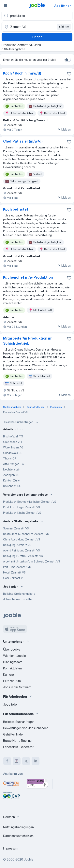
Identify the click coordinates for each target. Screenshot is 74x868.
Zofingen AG (11, 475)
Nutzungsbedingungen (18, 827)
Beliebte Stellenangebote (19, 594)
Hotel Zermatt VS (14, 572)
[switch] (68, 60)
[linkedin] (36, 761)
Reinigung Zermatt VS (17, 545)
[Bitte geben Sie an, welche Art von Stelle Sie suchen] (37, 16)
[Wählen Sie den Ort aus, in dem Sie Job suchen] (37, 27)
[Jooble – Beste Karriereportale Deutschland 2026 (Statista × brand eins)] (38, 784)
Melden (64, 129)
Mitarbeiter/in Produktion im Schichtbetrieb (28, 341)
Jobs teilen (11, 704)
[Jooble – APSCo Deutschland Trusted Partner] (11, 784)
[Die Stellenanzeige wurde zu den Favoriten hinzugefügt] (69, 74)
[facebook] (7, 761)
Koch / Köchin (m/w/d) (22, 73)
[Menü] (6, 6)
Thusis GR (10, 458)
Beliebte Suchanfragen (22, 422)
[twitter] (26, 761)
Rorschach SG (12, 486)
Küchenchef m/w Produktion (28, 277)
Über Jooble (12, 649)
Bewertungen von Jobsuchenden (26, 728)
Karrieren (9, 675)
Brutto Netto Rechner (18, 741)
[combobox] (12, 817)
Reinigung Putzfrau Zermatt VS (23, 556)
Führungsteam (13, 662)
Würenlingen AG (13, 447)
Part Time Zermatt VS (17, 567)
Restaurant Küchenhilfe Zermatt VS (26, 534)
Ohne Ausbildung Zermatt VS (22, 539)
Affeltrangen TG (14, 464)
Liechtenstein (12, 469)
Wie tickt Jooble (15, 656)
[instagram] (17, 761)
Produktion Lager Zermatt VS (22, 507)
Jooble (29, 859)
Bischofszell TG (13, 436)
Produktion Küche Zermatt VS (22, 513)
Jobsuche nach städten (18, 599)
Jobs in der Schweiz (17, 687)
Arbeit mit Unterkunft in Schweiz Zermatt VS (32, 561)
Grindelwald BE (13, 453)
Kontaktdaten (12, 668)
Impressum (11, 848)
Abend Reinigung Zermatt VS (22, 550)
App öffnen (63, 6)
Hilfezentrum (12, 681)
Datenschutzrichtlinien (18, 836)
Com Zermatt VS (14, 578)
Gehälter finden (14, 734)
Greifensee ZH (13, 442)
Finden (37, 37)
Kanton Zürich (12, 480)
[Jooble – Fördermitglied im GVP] (12, 796)
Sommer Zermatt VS (16, 528)
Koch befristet (16, 209)
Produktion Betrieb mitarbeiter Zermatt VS (30, 502)
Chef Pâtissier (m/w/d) (23, 141)
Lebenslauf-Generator (18, 747)
